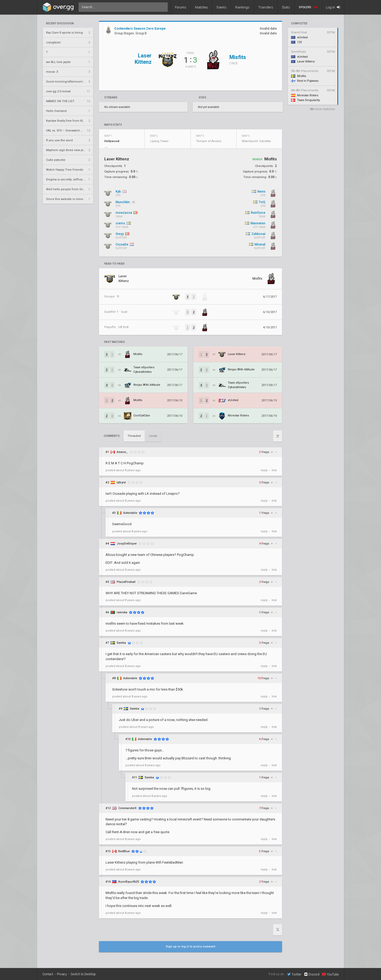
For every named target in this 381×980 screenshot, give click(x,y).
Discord (312, 974)
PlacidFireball (126, 582)
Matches (201, 7)
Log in (333, 7)
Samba (121, 643)
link (274, 470)
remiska (122, 612)
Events (222, 7)
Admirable (130, 513)
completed (299, 24)
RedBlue (124, 851)
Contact (48, 974)
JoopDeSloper (127, 544)
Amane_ (122, 452)
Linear (153, 436)
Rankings (242, 7)
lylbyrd (121, 482)
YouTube (330, 974)
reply (264, 470)
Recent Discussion (60, 24)
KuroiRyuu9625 (129, 882)
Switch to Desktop (83, 974)
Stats (286, 7)
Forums (181, 7)
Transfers (266, 7)
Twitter (294, 974)
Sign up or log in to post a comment (190, 947)
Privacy (62, 974)
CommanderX (127, 808)
